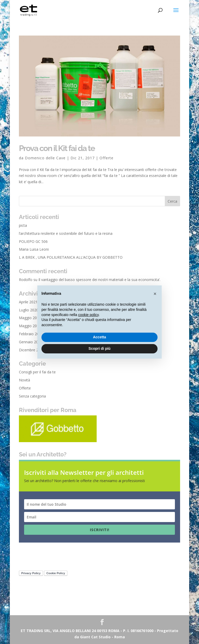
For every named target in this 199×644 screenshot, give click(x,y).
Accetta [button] (100, 337)
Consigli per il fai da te (37, 372)
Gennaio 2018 (31, 342)
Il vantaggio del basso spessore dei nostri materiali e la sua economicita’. (99, 280)
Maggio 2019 (30, 318)
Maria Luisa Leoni (34, 249)
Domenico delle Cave (45, 158)
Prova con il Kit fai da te (57, 148)
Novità (24, 380)
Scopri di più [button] (100, 348)
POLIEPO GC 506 (33, 241)
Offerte (106, 158)
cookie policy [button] (88, 315)
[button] (155, 294)
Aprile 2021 (28, 302)
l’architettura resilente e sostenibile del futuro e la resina (66, 233)
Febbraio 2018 (31, 334)
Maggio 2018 (30, 326)
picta (23, 225)
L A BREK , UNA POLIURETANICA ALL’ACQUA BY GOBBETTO (71, 257)
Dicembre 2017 (32, 350)
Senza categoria (32, 396)
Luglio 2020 (29, 310)
